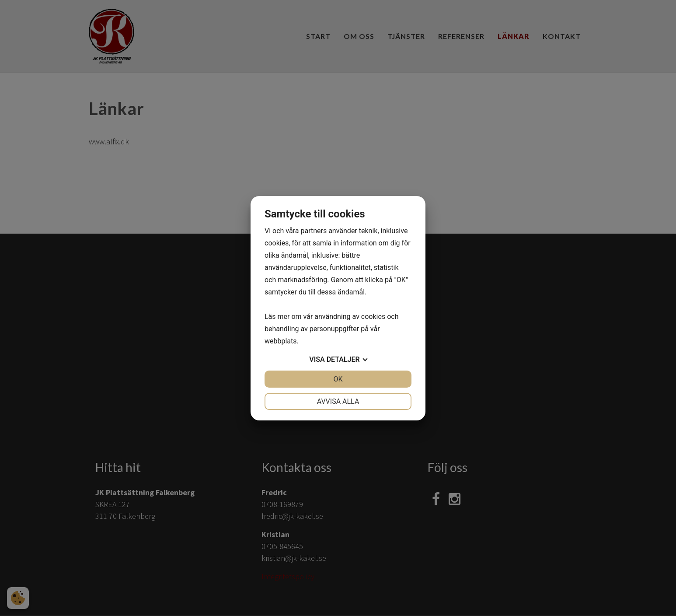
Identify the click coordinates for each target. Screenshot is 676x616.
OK (338, 379)
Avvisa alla (338, 401)
